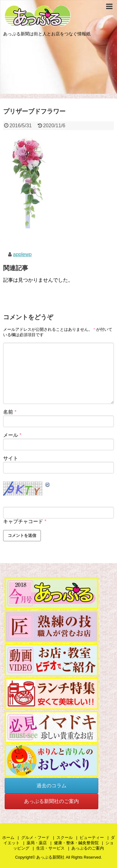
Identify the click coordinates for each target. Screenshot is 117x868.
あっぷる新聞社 (50, 857)
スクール (65, 838)
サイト (11, 458)
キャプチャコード (23, 521)
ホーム (8, 838)
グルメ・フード (35, 838)
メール (12, 435)
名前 (10, 412)
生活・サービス (50, 848)
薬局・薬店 (37, 843)
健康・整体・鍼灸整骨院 (76, 843)
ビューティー (92, 838)
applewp (22, 254)
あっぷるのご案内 (88, 848)
